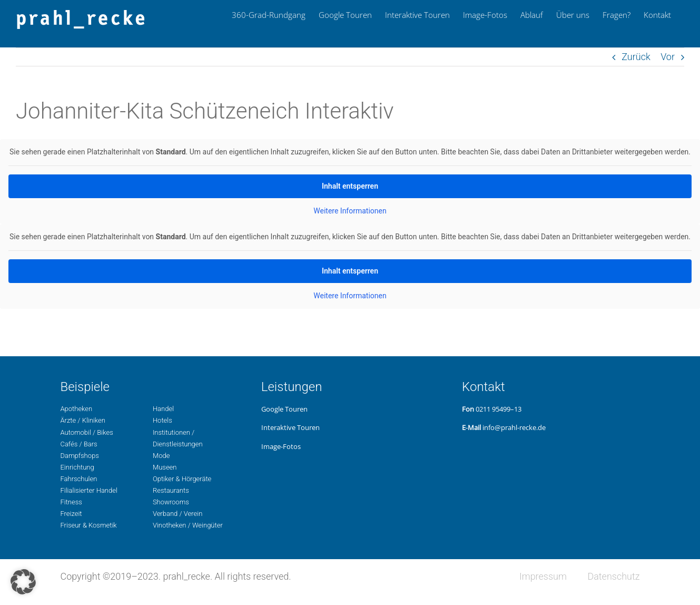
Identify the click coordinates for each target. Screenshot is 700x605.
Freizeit (71, 514)
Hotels (162, 420)
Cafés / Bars (78, 444)
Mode (161, 456)
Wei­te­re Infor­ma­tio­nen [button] (350, 211)
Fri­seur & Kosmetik (88, 525)
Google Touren (284, 409)
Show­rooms (171, 502)
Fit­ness (71, 502)
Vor (668, 57)
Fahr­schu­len (78, 479)
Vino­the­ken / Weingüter (188, 525)
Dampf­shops (79, 456)
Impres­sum (543, 576)
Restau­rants (171, 490)
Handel (163, 409)
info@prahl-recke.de (514, 427)
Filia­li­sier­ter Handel (88, 490)
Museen (165, 467)
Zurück (636, 57)
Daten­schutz (613, 576)
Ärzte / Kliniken (82, 420)
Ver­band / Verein (178, 514)
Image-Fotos (281, 446)
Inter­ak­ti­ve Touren (290, 427)
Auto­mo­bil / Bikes (86, 432)
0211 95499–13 (499, 409)
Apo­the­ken (76, 409)
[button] (23, 582)
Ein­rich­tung (77, 467)
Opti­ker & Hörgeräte (182, 479)
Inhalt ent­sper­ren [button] (350, 186)
